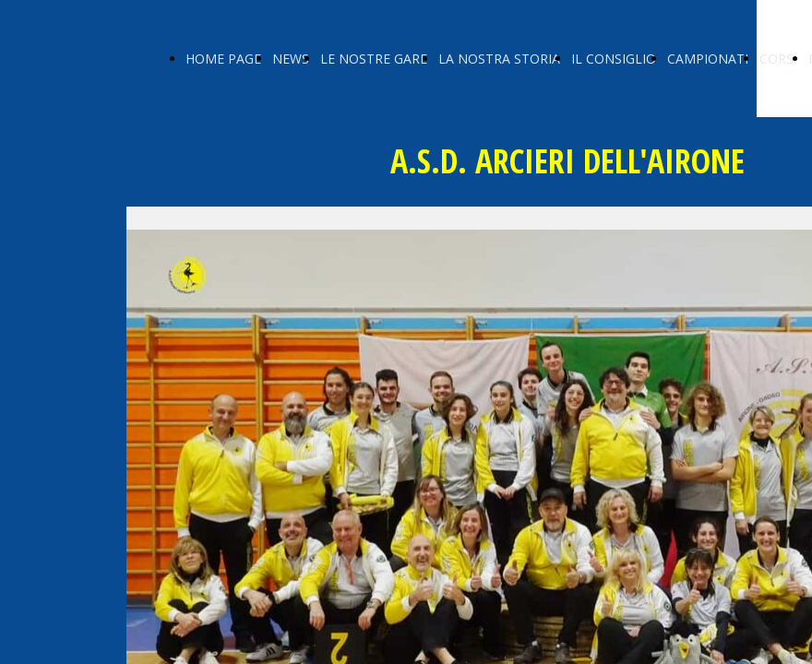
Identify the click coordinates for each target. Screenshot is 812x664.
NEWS (291, 59)
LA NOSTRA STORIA (499, 59)
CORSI (778, 59)
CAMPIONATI (708, 59)
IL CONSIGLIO (614, 59)
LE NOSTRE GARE (374, 59)
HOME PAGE (223, 59)
